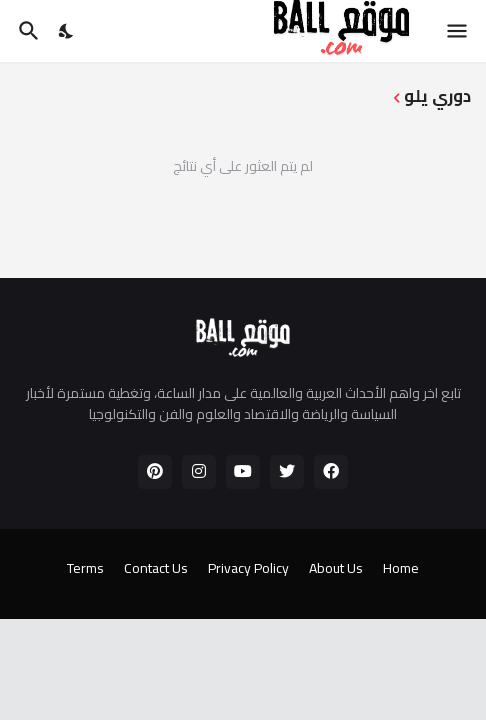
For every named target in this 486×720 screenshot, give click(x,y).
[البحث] (26, 31)
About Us (336, 569)
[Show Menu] (458, 31)
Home (401, 569)
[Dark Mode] (67, 31)
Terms (85, 569)
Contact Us (156, 569)
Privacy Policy (248, 569)
